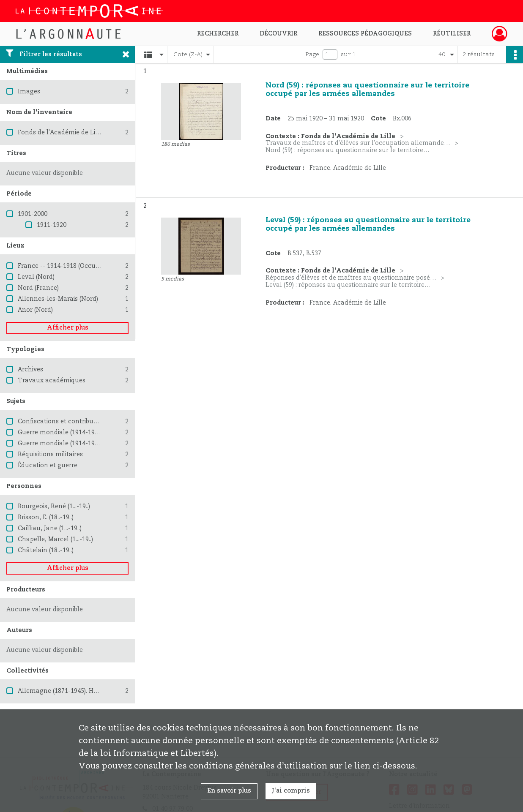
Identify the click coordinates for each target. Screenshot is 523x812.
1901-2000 (33, 214)
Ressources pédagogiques (365, 34)
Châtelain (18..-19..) (46, 550)
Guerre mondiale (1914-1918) (60, 433)
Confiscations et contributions (63, 422)
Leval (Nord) (36, 277)
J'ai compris (291, 791)
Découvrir (278, 34)
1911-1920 (52, 225)
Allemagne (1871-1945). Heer (60, 691)
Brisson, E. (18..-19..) (46, 518)
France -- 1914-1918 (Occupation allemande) (85, 266)
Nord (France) (38, 288)
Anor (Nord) (35, 310)
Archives (30, 370)
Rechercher (218, 34)
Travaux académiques (52, 381)
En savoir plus (229, 791)
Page (312, 54)
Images (29, 92)
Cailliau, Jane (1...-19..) (50, 529)
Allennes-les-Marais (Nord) (58, 299)
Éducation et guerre (48, 466)
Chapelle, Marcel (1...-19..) (55, 540)
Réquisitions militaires (50, 455)
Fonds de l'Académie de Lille (60, 133)
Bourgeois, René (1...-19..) (54, 507)
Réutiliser (452, 34)
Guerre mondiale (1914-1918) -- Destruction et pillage (97, 444)
